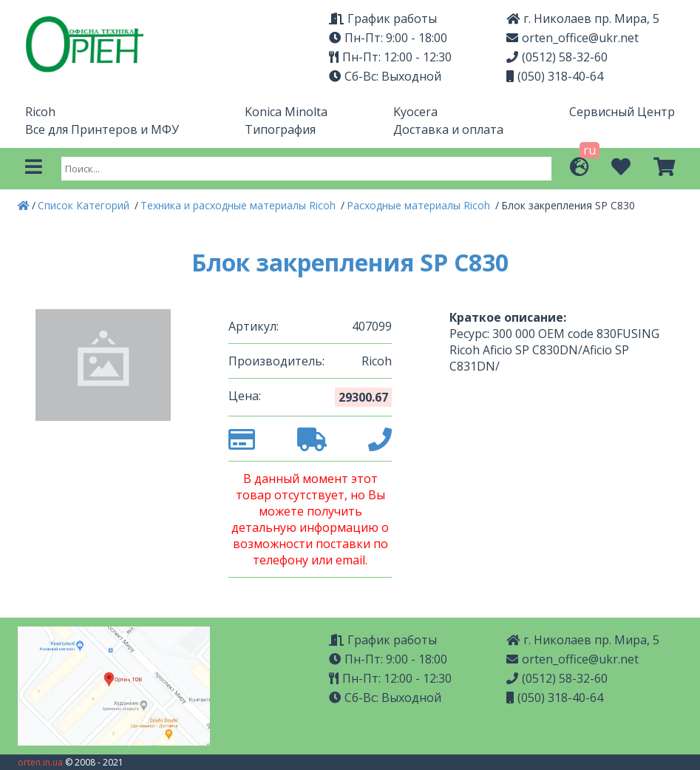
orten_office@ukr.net (572, 38)
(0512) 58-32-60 (557, 57)
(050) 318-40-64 (555, 76)
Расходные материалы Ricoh (420, 205)
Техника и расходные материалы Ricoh (239, 205)
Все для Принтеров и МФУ (102, 129)
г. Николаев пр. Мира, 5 (583, 18)
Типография (280, 129)
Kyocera (415, 112)
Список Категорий (85, 205)
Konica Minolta (286, 112)
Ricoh (40, 112)
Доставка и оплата (448, 129)
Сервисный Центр (622, 112)
